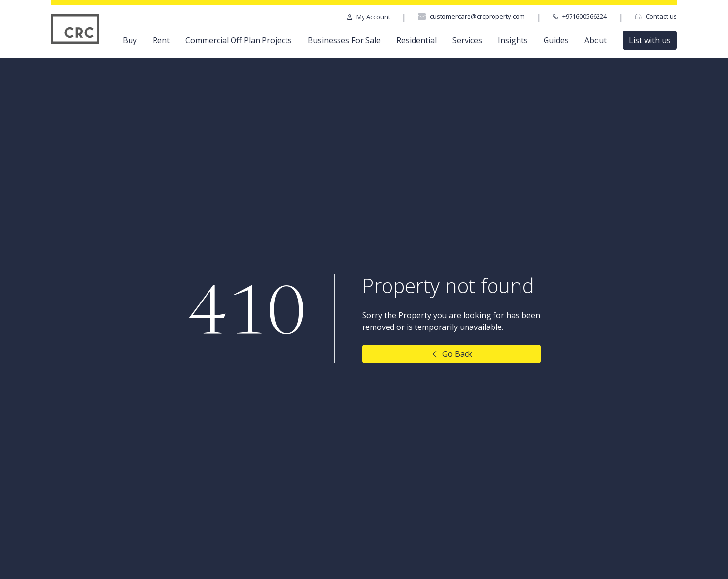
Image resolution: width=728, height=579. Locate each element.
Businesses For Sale (344, 40)
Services (467, 40)
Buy (130, 40)
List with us (650, 40)
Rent (161, 40)
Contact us (656, 16)
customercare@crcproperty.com (471, 16)
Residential (416, 40)
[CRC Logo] (76, 29)
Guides (556, 40)
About (596, 40)
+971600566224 (580, 16)
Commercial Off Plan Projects (239, 40)
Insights (513, 40)
